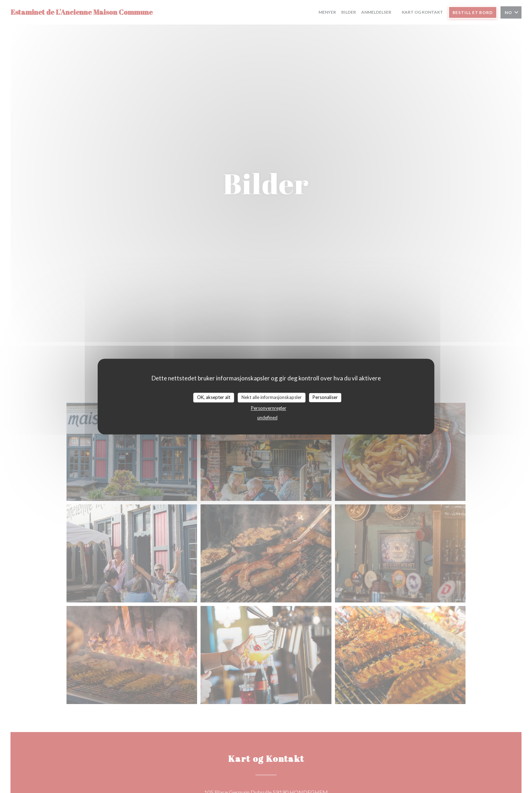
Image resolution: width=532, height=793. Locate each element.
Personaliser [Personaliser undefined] (325, 397)
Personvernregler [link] (269, 408)
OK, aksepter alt (214, 397)
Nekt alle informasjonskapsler (272, 397)
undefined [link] (267, 418)
